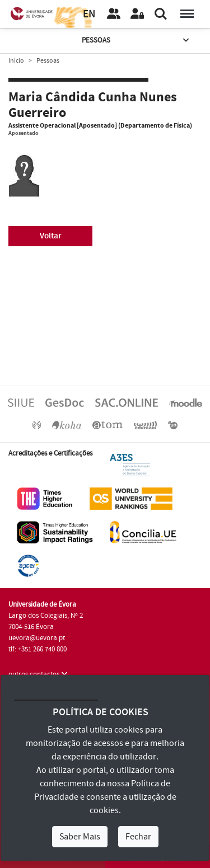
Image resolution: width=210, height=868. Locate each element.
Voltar (51, 236)
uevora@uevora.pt (37, 638)
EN (89, 14)
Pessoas (137, 41)
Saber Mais (80, 837)
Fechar (138, 837)
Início (16, 61)
